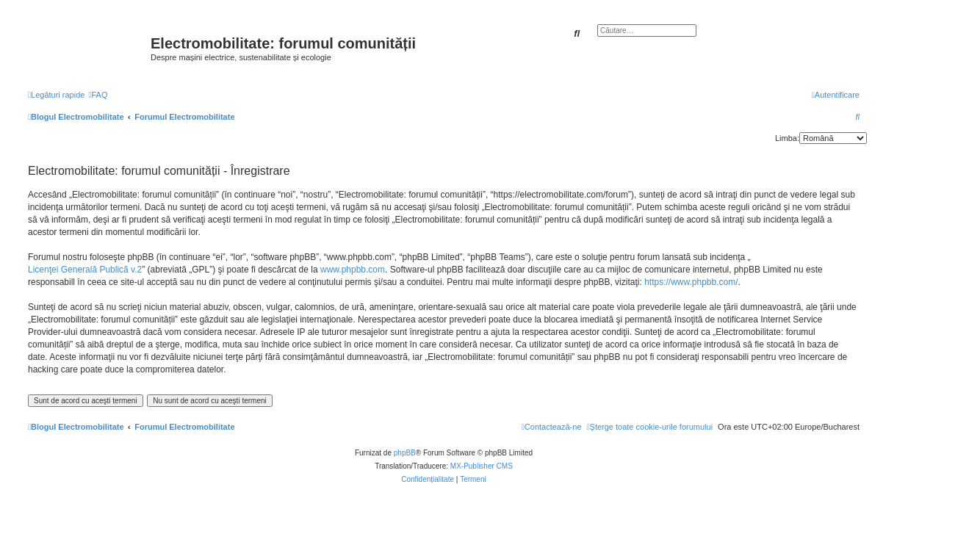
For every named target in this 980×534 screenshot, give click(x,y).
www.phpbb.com (353, 270)
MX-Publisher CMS (482, 466)
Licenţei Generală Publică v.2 (85, 270)
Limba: (787, 138)
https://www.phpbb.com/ (691, 282)
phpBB (405, 453)
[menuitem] (98, 95)
